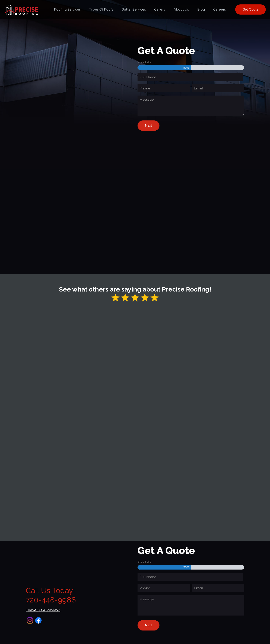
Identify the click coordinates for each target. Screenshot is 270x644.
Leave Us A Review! (43, 610)
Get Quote (250, 9)
